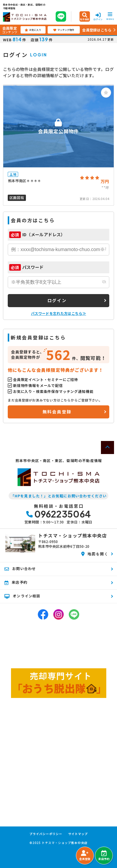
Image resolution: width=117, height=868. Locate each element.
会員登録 (85, 856)
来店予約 (104, 856)
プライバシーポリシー (46, 834)
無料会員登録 (57, 412)
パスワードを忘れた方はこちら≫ (58, 313)
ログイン (57, 300)
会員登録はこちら (97, 30)
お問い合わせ (20, 569)
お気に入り (33, 30)
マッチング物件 (64, 30)
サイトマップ (78, 834)
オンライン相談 (22, 596)
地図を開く (95, 554)
